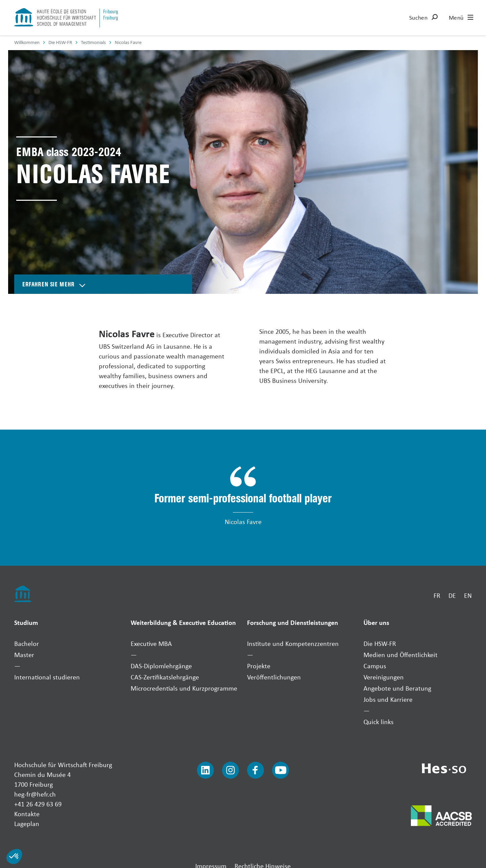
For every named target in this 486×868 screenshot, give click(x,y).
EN (468, 595)
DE (452, 595)
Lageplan (27, 823)
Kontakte (27, 814)
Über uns (376, 622)
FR (437, 595)
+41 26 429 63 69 (38, 804)
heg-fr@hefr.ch (35, 794)
